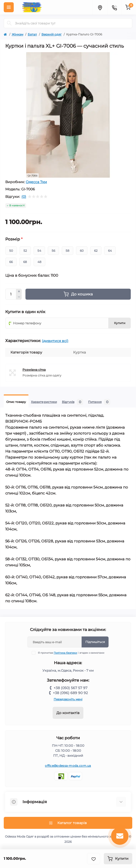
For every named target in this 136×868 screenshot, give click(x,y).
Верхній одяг (52, 34)
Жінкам (17, 34)
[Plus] (19, 291)
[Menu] (9, 7)
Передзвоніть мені (68, 699)
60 (82, 251)
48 (39, 262)
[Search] (9, 23)
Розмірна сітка (34, 370)
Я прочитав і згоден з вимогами (71, 653)
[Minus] (19, 297)
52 (25, 251)
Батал (32, 34)
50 (11, 251)
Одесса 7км (36, 182)
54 (39, 251)
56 (53, 251)
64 (110, 251)
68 (25, 262)
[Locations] (100, 7)
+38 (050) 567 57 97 (70, 688)
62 (96, 251)
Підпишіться (95, 642)
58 (68, 251)
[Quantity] (11, 294)
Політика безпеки (65, 653)
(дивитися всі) (55, 341)
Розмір (14, 239)
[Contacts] (114, 7)
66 (11, 262)
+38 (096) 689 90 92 (70, 693)
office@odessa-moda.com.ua (68, 766)
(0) (24, 197)
